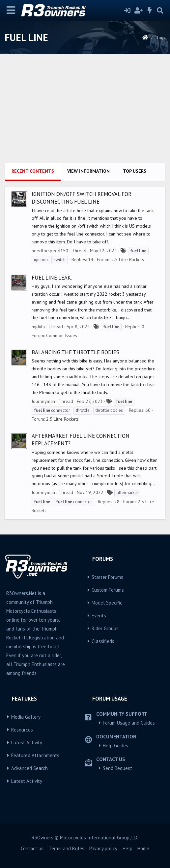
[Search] (160, 11)
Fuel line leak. (52, 278)
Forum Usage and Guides (129, 723)
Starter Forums (107, 577)
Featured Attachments (35, 755)
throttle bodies (109, 410)
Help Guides (115, 745)
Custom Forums (108, 590)
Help (127, 848)
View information (88, 171)
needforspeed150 (50, 251)
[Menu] (11, 10)
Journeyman (43, 401)
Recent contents (33, 171)
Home (143, 848)
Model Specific (107, 603)
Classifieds (103, 641)
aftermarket (127, 493)
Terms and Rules (67, 848)
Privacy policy (103, 848)
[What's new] (150, 11)
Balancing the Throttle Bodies (75, 352)
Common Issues (62, 335)
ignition (41, 260)
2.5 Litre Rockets (128, 260)
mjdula (38, 327)
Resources (22, 730)
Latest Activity (27, 743)
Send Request (117, 768)
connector (52, 410)
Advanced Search (29, 768)
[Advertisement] (85, 113)
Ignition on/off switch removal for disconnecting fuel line (82, 198)
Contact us (32, 848)
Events (99, 616)
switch (60, 260)
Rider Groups (105, 628)
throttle (83, 410)
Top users (135, 171)
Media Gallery (26, 717)
